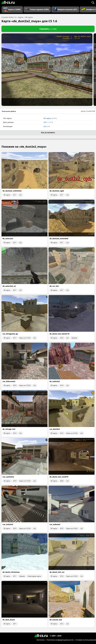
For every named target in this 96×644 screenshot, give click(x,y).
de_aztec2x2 (8, 238)
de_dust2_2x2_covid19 (59, 477)
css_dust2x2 (55, 429)
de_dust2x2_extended (59, 238)
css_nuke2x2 (55, 524)
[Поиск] (93, 2)
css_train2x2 (8, 524)
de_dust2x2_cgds (57, 191)
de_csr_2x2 (54, 286)
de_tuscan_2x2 (56, 620)
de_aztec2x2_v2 (9, 286)
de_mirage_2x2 (9, 429)
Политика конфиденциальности (60, 640)
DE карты (50, 118)
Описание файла (9, 111)
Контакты (41, 640)
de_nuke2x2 (55, 381)
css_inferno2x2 (9, 381)
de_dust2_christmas (11, 572)
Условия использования (86, 640)
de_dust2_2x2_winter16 (59, 334)
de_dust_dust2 (9, 620)
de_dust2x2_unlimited (12, 191)
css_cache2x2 (8, 477)
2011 (48, 122)
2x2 (47, 126)
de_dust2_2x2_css (57, 572)
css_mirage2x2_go (10, 334)
